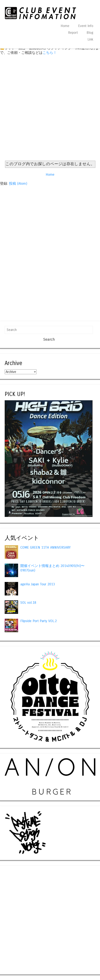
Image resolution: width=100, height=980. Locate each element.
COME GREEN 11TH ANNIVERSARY (45, 547)
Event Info (86, 26)
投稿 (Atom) (18, 184)
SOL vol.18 (28, 603)
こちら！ (50, 53)
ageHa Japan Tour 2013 (38, 584)
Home (65, 26)
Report (73, 33)
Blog (90, 33)
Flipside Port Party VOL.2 (39, 621)
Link (90, 39)
